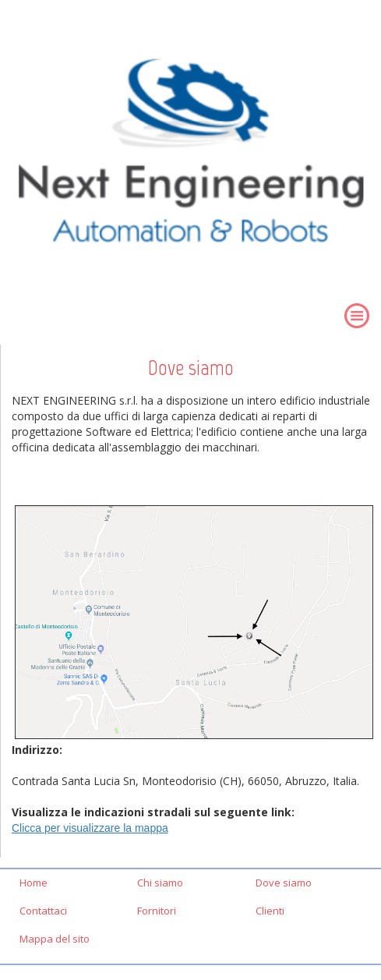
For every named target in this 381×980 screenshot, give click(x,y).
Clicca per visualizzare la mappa (90, 828)
